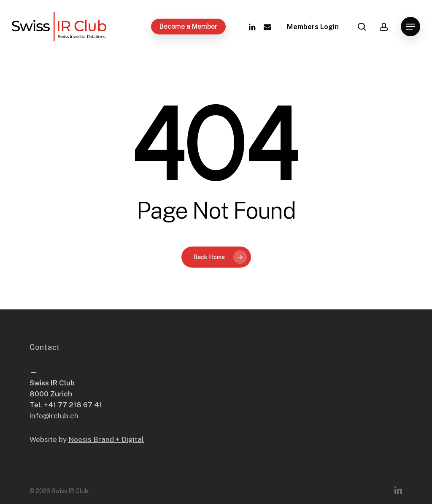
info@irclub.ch (54, 416)
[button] (410, 27)
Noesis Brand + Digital (106, 439)
